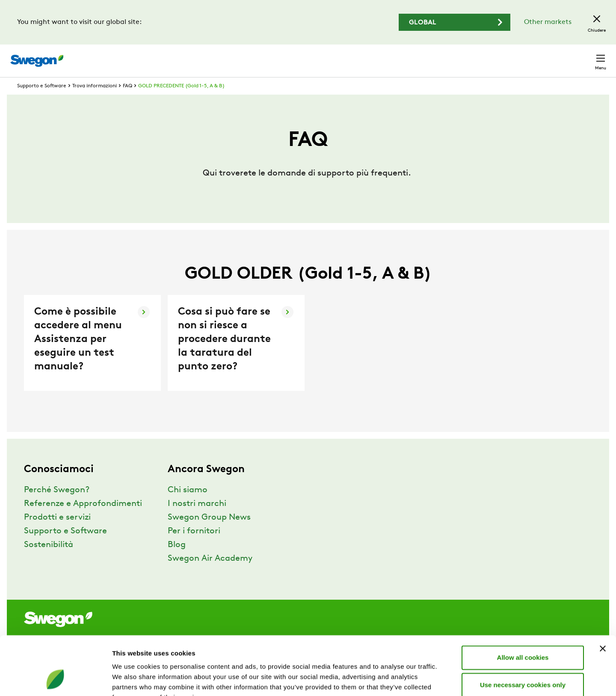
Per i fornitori (194, 547)
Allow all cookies (523, 605)
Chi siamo (188, 506)
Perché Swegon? (57, 506)
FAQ (127, 102)
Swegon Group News (209, 533)
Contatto (584, 57)
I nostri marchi (197, 520)
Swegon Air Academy (210, 574)
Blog (177, 561)
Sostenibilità (49, 561)
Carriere (500, 56)
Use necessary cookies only (523, 632)
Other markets (548, 22)
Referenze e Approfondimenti (83, 520)
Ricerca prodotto (368, 56)
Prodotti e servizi (57, 533)
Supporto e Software (42, 102)
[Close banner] (603, 596)
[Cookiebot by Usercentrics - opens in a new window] (55, 679)
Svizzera (540, 56)
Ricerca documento (444, 57)
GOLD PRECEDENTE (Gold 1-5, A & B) (181, 102)
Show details (449, 679)
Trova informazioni (95, 102)
